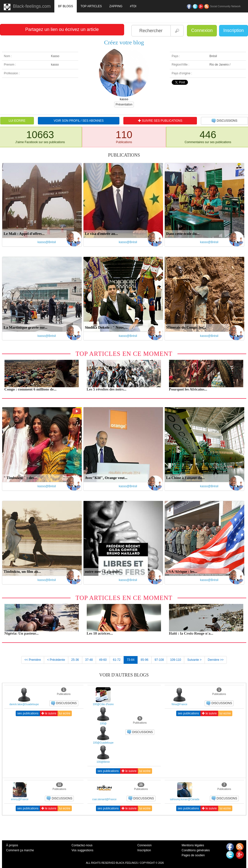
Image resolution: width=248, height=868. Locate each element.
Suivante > (194, 660)
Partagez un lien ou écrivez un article (62, 29)
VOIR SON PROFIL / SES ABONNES (79, 121)
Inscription (234, 30)
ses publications (28, 713)
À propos (12, 845)
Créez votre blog (124, 42)
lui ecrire (65, 713)
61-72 (117, 660)
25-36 (75, 660)
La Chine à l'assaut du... (186, 478)
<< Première (33, 660)
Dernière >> (216, 660)
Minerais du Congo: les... (186, 327)
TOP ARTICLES (91, 6)
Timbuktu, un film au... (22, 572)
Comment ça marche (20, 850)
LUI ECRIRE (17, 121)
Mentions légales (193, 845)
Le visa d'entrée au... (102, 234)
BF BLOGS (66, 6)
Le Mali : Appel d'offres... (24, 234)
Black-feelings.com (27, 7)
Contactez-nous (82, 845)
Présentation (124, 104)
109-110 (175, 660)
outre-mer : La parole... (104, 572)
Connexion (202, 30)
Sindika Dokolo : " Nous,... (106, 327)
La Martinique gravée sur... (26, 327)
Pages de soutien (193, 855)
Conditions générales (196, 850)
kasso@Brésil (47, 242)
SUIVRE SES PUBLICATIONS (160, 121)
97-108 (159, 660)
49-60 (103, 660)
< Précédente (56, 660)
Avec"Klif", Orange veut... (106, 478)
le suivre (49, 713)
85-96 (144, 660)
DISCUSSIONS (224, 121)
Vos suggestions (82, 850)
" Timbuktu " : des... (20, 478)
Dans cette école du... (183, 234)
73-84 (131, 660)
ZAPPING (116, 6)
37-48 (89, 660)
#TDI (133, 6)
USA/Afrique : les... (182, 572)
